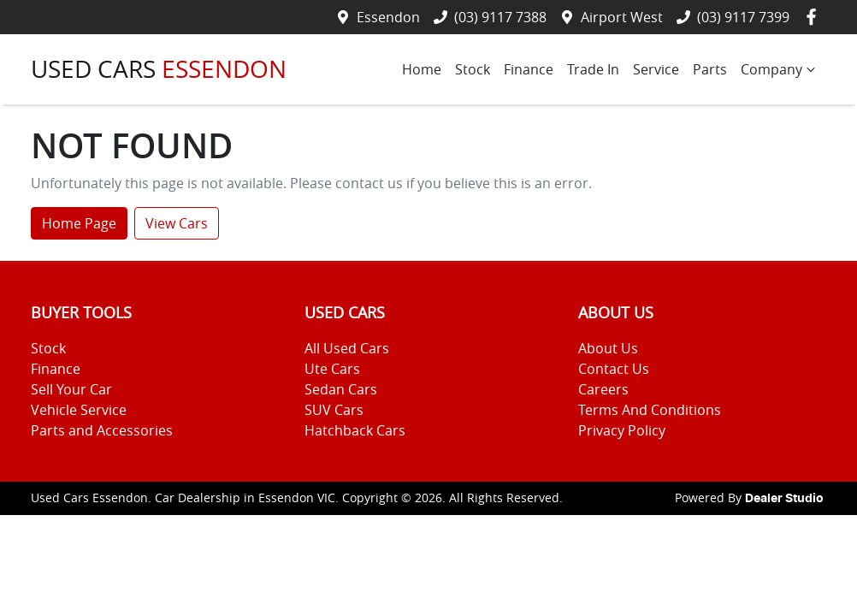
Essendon (388, 17)
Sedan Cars (341, 389)
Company (780, 69)
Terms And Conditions (650, 410)
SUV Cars (334, 410)
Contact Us (614, 369)
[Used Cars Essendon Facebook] (815, 17)
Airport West (622, 17)
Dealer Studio (784, 499)
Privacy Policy (622, 430)
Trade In (593, 69)
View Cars (177, 223)
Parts (710, 69)
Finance (529, 69)
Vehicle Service (79, 410)
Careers (603, 389)
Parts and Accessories (102, 430)
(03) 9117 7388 (500, 17)
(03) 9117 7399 (743, 17)
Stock (473, 69)
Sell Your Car (71, 389)
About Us (608, 348)
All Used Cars (347, 348)
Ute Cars (332, 369)
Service (656, 69)
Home (422, 69)
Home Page (79, 223)
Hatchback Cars (355, 430)
